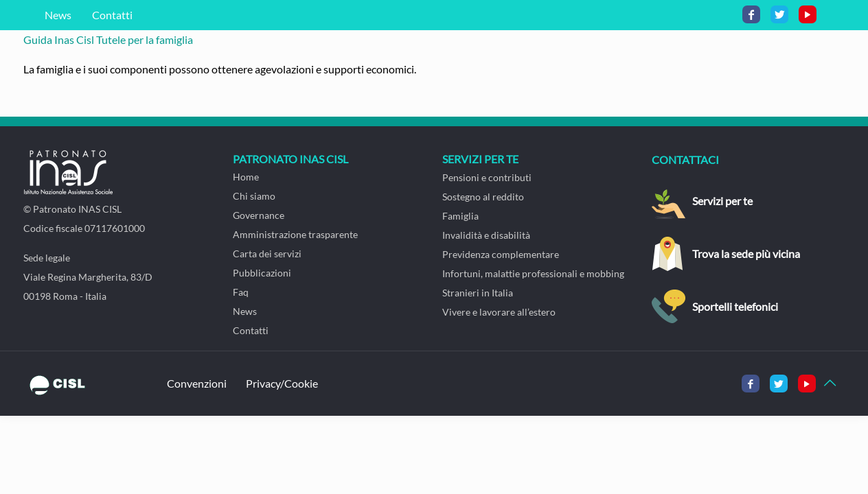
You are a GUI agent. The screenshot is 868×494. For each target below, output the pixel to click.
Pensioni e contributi (487, 177)
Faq (241, 292)
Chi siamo (254, 196)
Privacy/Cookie (282, 383)
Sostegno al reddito (483, 197)
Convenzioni (197, 383)
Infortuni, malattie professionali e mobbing (533, 273)
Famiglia (460, 216)
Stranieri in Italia (478, 293)
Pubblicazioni (262, 273)
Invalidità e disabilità (486, 235)
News (58, 15)
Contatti (112, 15)
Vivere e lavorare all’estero (499, 312)
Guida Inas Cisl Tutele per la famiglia (108, 39)
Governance (259, 215)
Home (246, 177)
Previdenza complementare (501, 254)
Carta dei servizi (267, 254)
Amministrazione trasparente (295, 234)
